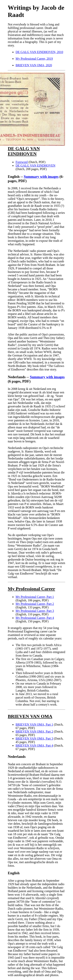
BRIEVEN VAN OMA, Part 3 (34, 738)
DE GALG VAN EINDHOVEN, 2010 (39, 52)
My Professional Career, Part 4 (35, 618)
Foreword (22, 162)
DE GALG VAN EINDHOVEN (35, 166)
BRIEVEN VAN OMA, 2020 (34, 65)
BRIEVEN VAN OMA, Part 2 (34, 732)
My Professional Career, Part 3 (35, 611)
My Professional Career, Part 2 (35, 604)
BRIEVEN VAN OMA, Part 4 (34, 745)
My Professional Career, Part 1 (35, 597)
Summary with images (41, 177)
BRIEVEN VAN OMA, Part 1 (34, 725)
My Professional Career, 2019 (34, 59)
